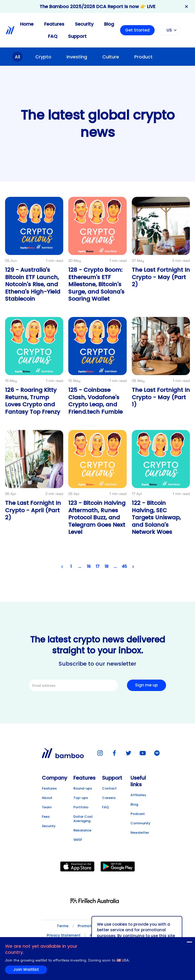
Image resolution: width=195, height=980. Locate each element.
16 (89, 567)
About (47, 798)
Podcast (138, 814)
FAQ (53, 36)
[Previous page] (62, 567)
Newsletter (140, 833)
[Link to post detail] (34, 252)
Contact (109, 788)
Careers (109, 798)
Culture (111, 57)
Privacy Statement (64, 935)
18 (107, 567)
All (17, 57)
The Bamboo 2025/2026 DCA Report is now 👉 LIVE (97, 6)
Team (47, 807)
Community (141, 823)
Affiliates (138, 795)
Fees (46, 817)
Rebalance (82, 830)
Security (84, 24)
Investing (77, 57)
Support (77, 36)
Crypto (43, 57)
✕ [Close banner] (186, 7)
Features (54, 24)
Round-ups (83, 788)
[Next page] (133, 567)
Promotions (88, 926)
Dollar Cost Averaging (83, 819)
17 (98, 567)
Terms (63, 926)
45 (124, 567)
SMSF (78, 840)
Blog (109, 24)
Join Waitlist (179, 943)
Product (143, 57)
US (167, 30)
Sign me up (147, 685)
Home (27, 24)
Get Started (137, 30)
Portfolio (81, 807)
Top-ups (81, 798)
